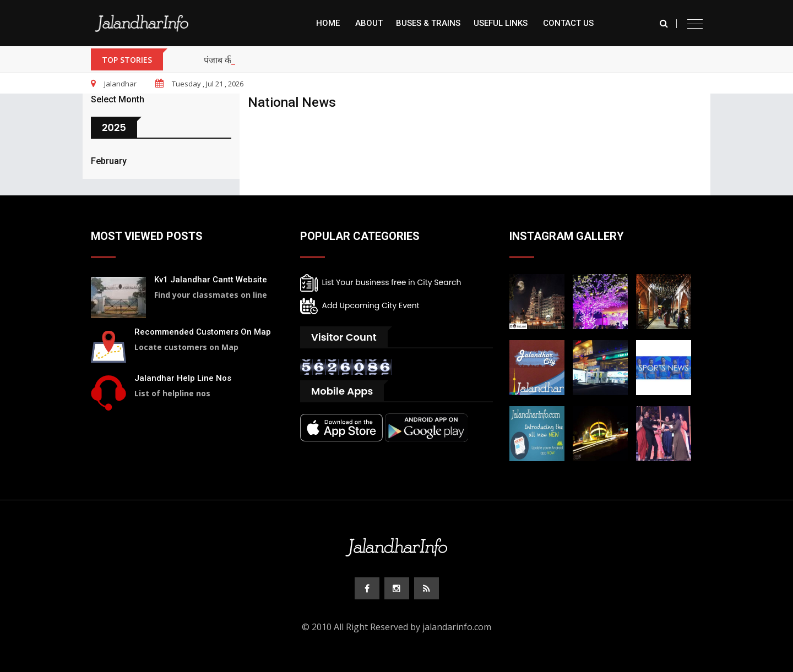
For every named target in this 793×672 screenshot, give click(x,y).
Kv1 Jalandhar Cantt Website (211, 280)
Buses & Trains (428, 23)
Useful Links (501, 23)
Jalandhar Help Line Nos (183, 378)
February (109, 161)
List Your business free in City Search (381, 283)
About (369, 23)
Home (328, 23)
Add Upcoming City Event (360, 306)
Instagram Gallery (567, 236)
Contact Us (568, 23)
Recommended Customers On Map (203, 332)
